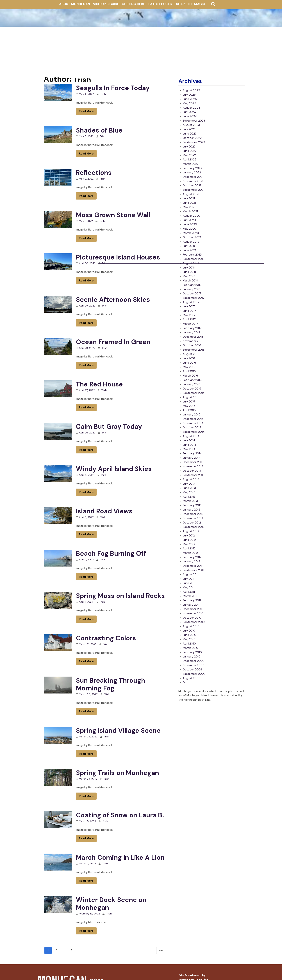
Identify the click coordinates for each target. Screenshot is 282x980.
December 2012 (193, 514)
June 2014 (189, 445)
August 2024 (191, 108)
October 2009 (192, 669)
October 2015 (192, 389)
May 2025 (189, 103)
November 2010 (193, 613)
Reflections (94, 173)
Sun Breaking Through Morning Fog (111, 684)
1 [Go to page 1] (48, 950)
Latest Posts (160, 4)
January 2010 (192, 656)
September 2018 (194, 259)
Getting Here (133, 4)
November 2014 (193, 423)
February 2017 (192, 328)
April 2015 (189, 410)
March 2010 (190, 648)
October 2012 (192, 523)
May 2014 (189, 449)
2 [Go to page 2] (57, 950)
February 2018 (192, 285)
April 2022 (189, 159)
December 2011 (193, 566)
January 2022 (192, 172)
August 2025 (191, 90)
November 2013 (193, 466)
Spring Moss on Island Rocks (120, 596)
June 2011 (189, 583)
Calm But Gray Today (109, 427)
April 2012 (189, 548)
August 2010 (191, 626)
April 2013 (189, 497)
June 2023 (190, 134)
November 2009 (194, 665)
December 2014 (193, 419)
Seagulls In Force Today (113, 88)
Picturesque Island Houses (118, 257)
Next (162, 950)
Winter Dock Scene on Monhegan (111, 904)
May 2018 (189, 276)
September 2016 (194, 350)
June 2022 (190, 151)
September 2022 (194, 142)
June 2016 (189, 363)
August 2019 (191, 242)
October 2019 (192, 237)
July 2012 (189, 535)
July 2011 (188, 579)
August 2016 (191, 354)
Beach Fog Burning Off (111, 553)
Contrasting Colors (106, 638)
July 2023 (189, 129)
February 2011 (192, 600)
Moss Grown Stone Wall (113, 215)
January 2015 (192, 414)
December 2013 (193, 462)
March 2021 (190, 211)
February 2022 (192, 168)
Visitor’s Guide (106, 4)
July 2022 (189, 146)
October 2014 (192, 427)
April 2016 (189, 371)
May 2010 (189, 639)
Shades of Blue (99, 130)
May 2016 (189, 367)
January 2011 (191, 605)
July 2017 (189, 306)
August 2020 (191, 216)
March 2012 (190, 553)
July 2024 (189, 112)
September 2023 (194, 121)
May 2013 (189, 492)
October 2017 (192, 293)
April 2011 (189, 592)
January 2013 (191, 510)
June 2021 (189, 203)
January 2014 (192, 458)
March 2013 (190, 501)
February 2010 (192, 652)
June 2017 (189, 311)
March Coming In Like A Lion (120, 857)
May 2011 (189, 587)
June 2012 (189, 540)
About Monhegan (75, 4)
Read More (86, 111)
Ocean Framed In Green (113, 342)
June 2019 (189, 250)
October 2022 (192, 138)
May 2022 (189, 155)
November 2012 (193, 518)
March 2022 (191, 164)
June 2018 (189, 272)
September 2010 (194, 622)
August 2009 (192, 678)
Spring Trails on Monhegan (117, 773)
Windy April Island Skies (114, 469)
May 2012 (189, 544)
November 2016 (193, 341)
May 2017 (189, 315)
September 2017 (194, 298)
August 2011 (191, 574)
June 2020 (190, 224)
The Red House (99, 384)
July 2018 (189, 268)
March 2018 (190, 280)
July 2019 (189, 246)
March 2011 (190, 596)
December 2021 (193, 177)
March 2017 (190, 324)
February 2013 (192, 505)
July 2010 (189, 631)
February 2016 (192, 380)
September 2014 (194, 432)
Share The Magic (191, 4)
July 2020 (189, 220)
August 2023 (191, 125)
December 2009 (194, 661)
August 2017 (191, 302)
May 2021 (189, 207)
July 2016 (189, 358)
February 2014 (192, 453)
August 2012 (191, 531)
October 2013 (192, 471)
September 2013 (194, 475)
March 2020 (191, 233)
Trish (103, 94)
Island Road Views (104, 511)
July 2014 (189, 440)
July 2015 (189, 401)
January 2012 (191, 561)
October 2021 (192, 185)
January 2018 (191, 289)
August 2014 (191, 436)
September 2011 (193, 570)
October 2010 (192, 618)
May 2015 (189, 406)
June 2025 (190, 99)
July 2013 (189, 484)
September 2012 (194, 527)
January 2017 (192, 332)
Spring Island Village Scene (118, 730)
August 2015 (191, 397)
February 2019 (192, 255)
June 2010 (189, 635)
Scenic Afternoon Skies (113, 300)
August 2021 (191, 194)
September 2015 (194, 393)
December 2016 (193, 337)
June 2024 (190, 116)
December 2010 (193, 609)
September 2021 (194, 190)
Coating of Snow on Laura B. (120, 815)
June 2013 (189, 488)
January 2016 (192, 384)
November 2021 (193, 181)
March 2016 (190, 376)
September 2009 (194, 674)
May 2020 (189, 229)
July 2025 (189, 95)
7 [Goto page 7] (72, 950)
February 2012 (192, 557)
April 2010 (189, 644)
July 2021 (189, 198)
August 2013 (191, 479)
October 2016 (192, 345)
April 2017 (189, 319)
